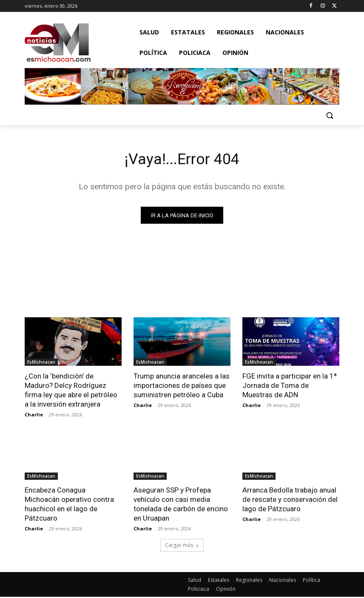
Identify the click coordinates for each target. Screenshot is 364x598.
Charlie (34, 416)
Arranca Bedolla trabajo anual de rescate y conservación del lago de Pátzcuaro (290, 501)
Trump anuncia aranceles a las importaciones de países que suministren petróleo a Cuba (182, 387)
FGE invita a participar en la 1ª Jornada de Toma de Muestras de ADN (290, 387)
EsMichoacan (41, 364)
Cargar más (182, 546)
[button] (329, 115)
